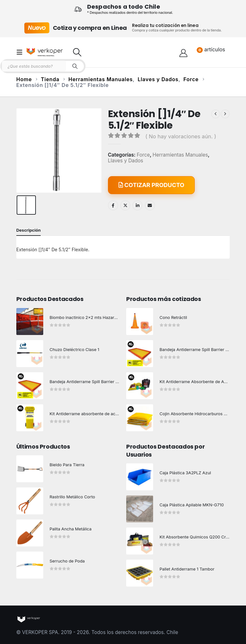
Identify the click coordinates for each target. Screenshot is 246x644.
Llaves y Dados (126, 161)
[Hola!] (183, 52)
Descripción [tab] (29, 230)
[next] (225, 114)
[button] (21, 52)
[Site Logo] (45, 52)
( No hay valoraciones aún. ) (181, 136)
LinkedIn (137, 205)
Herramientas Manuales (180, 155)
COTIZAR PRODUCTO (152, 185)
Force (143, 155)
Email (150, 205)
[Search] (75, 66)
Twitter (125, 205)
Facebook (113, 205)
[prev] (216, 114)
